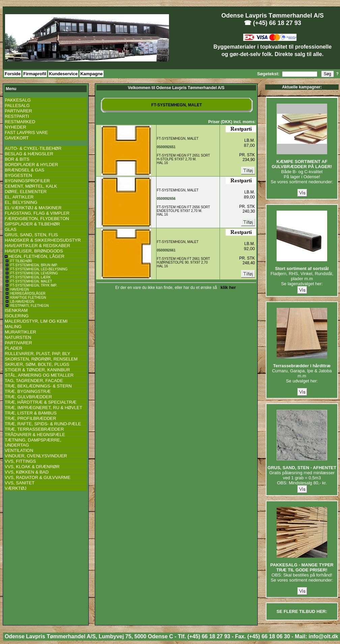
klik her (227, 287)
